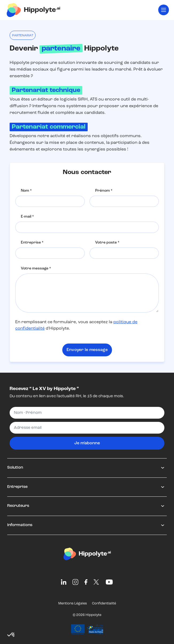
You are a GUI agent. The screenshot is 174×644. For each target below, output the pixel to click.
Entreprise (17, 487)
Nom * (26, 191)
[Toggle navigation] (164, 10)
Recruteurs (18, 506)
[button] (11, 635)
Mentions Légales (73, 603)
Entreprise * (32, 243)
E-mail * (27, 217)
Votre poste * (107, 243)
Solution (15, 468)
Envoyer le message (87, 350)
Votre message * (36, 269)
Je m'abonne (87, 443)
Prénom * (104, 191)
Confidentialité (104, 603)
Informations (20, 525)
